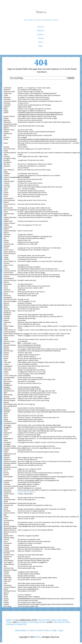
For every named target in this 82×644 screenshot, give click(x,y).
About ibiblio (21, 630)
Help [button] (41, 46)
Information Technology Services (32, 622)
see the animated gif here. (27, 492)
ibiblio (38, 637)
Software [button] (41, 31)
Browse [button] (41, 27)
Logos (61, 630)
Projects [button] (41, 34)
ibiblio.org (11, 620)
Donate (41, 38)
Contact (32, 630)
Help (54, 630)
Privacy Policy (44, 630)
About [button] (41, 42)
